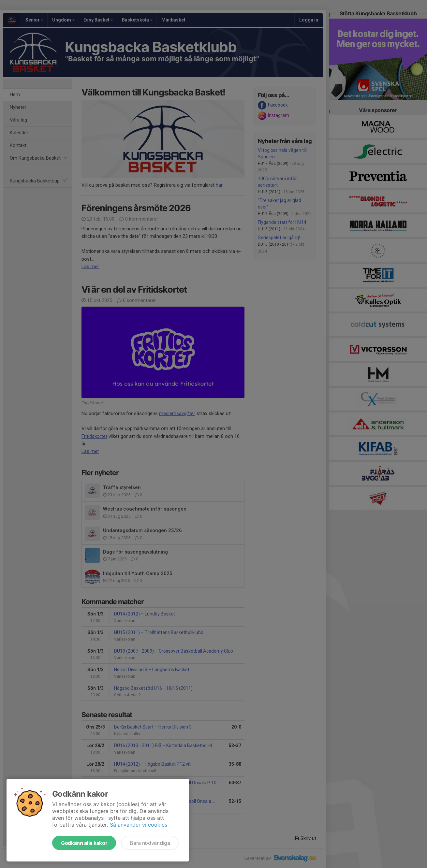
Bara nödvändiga (150, 843)
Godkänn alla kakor (84, 843)
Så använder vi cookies (139, 825)
